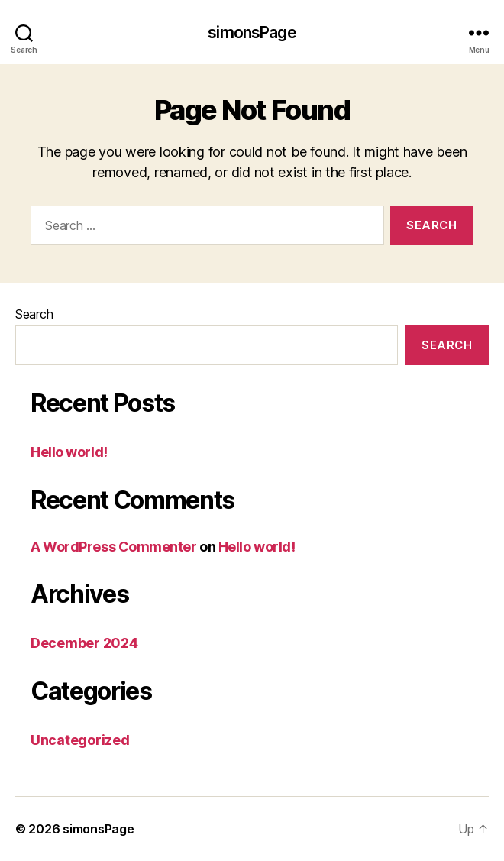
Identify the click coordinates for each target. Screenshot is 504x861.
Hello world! (69, 452)
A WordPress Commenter (114, 547)
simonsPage (252, 32)
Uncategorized (80, 740)
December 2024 (84, 643)
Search (34, 314)
